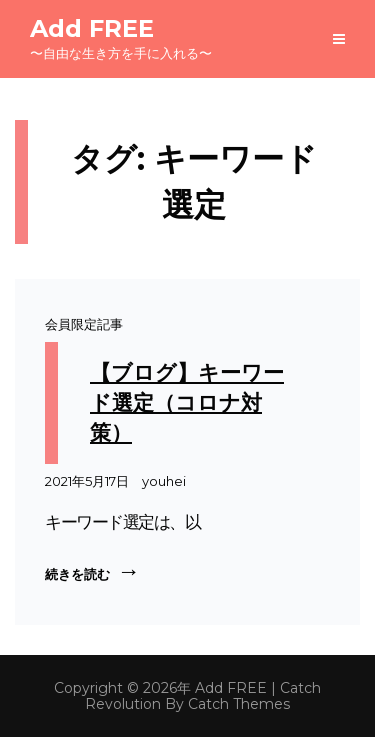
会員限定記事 (84, 324)
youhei (164, 481)
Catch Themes (239, 704)
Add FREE (92, 28)
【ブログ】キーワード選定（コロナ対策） (187, 402)
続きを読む (90, 571)
